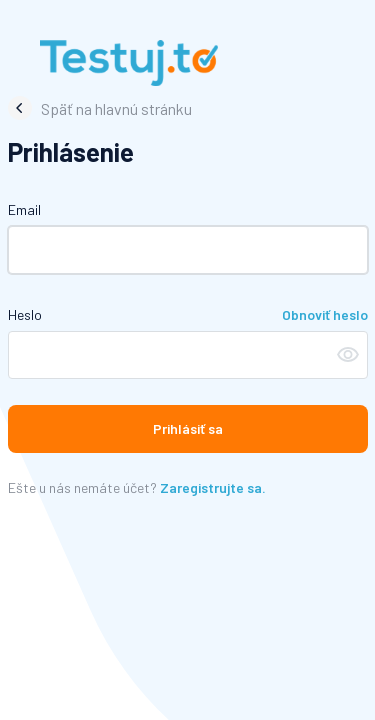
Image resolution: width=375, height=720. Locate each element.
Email (24, 209)
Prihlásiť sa (188, 428)
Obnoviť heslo (325, 314)
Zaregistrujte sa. (213, 487)
